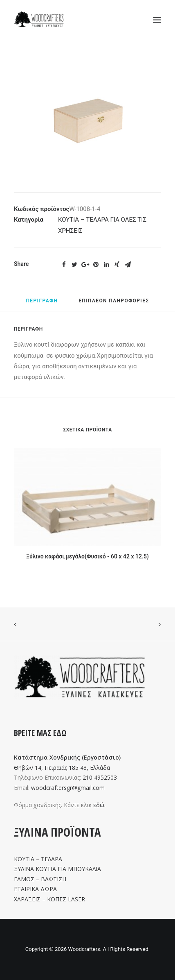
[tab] (42, 304)
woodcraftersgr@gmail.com (68, 788)
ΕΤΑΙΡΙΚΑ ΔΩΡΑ (35, 889)
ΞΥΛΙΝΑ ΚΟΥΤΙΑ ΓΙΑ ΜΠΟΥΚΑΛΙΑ (57, 869)
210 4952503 (100, 777)
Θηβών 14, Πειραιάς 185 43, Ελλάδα (62, 768)
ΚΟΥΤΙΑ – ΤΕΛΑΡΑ (38, 859)
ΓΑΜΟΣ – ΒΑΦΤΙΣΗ (40, 879)
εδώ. (99, 805)
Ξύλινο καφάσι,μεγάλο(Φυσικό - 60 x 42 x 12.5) (87, 556)
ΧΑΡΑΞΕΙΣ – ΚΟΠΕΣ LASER (49, 899)
